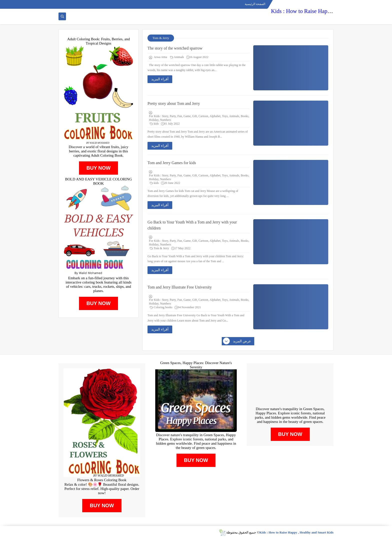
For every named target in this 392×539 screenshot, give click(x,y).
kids (154, 124)
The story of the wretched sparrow (175, 48)
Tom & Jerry (159, 248)
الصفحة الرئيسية (255, 4)
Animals (177, 57)
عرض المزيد (237, 341)
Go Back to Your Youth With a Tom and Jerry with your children (192, 225)
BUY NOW (98, 168)
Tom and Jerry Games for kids (172, 163)
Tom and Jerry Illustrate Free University (180, 287)
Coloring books (161, 307)
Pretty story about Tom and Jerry (174, 103)
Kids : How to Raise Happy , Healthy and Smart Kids (331, 11)
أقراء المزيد (160, 79)
